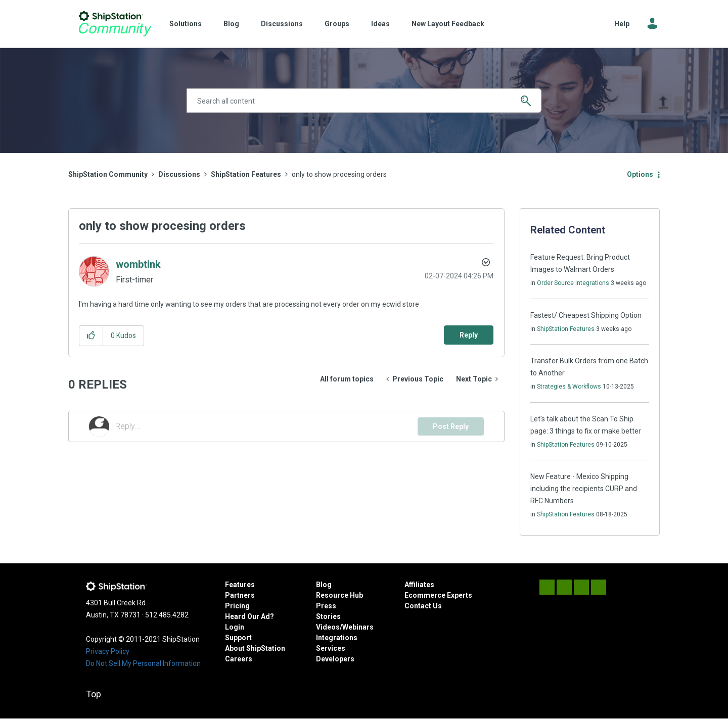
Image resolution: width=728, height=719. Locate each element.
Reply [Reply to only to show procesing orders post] (469, 335)
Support (238, 638)
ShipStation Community (115, 24)
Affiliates (419, 585)
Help (622, 24)
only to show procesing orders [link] (339, 174)
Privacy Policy (108, 651)
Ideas (380, 24)
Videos (328, 627)
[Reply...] (266, 426)
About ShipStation (255, 648)
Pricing (237, 606)
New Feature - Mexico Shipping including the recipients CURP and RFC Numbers (584, 489)
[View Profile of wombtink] (138, 264)
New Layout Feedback (448, 24)
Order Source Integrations (573, 283)
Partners (240, 595)
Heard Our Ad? (249, 616)
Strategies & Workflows (569, 387)
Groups (337, 24)
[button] (91, 336)
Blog (231, 24)
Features (240, 585)
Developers (335, 659)
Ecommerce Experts (438, 595)
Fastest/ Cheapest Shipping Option (586, 315)
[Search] (364, 101)
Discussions (282, 24)
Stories (328, 616)
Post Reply (451, 426)
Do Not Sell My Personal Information (143, 663)
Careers (239, 659)
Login (235, 627)
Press (326, 606)
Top (94, 694)
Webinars (358, 627)
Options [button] (640, 174)
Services (331, 648)
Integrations (337, 638)
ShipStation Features (246, 174)
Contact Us (423, 606)
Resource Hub (339, 595)
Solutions (186, 24)
